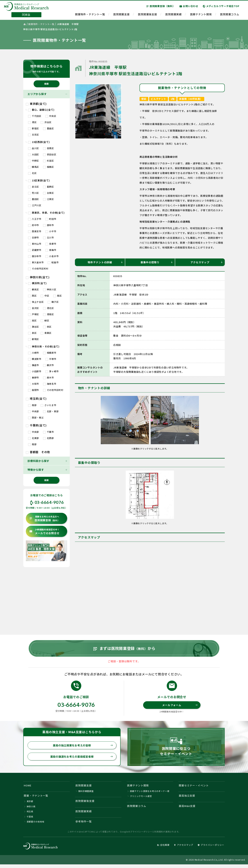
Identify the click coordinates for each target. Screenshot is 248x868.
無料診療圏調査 (86, 794)
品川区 (33, 148)
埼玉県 (30, 815)
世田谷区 (50, 154)
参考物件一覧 (84, 825)
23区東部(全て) (39, 180)
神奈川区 (50, 289)
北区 (32, 173)
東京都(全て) (36, 104)
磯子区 (53, 302)
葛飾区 (48, 187)
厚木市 (48, 378)
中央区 (51, 116)
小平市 (51, 231)
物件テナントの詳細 (105, 262)
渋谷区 (46, 122)
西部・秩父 (36, 418)
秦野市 (33, 378)
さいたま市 (48, 405)
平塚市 (51, 359)
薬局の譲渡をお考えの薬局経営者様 (81, 759)
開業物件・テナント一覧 (90, 15)
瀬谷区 (33, 327)
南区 (57, 296)
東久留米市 (36, 262)
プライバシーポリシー (141, 835)
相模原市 (50, 353)
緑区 (45, 320)
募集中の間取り (157, 262)
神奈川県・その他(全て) (44, 346)
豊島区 (48, 128)
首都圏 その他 (38, 452)
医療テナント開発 (201, 15)
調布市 (48, 225)
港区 (32, 122)
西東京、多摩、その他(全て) (46, 213)
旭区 (32, 320)
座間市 (33, 390)
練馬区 (33, 167)
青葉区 (46, 333)
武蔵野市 (35, 250)
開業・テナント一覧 (36, 798)
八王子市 (35, 219)
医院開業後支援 (147, 15)
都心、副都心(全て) (41, 110)
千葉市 (48, 432)
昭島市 (53, 262)
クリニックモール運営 (141, 799)
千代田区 (35, 116)
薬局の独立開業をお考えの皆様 (82, 747)
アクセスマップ (207, 262)
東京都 (30, 804)
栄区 (47, 327)
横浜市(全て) (37, 283)
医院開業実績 (174, 15)
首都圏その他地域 (35, 825)
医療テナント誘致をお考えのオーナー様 (150, 794)
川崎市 (33, 353)
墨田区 (33, 199)
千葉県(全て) (36, 425)
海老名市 (50, 384)
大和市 (33, 384)
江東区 (48, 199)
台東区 (48, 193)
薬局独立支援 (187, 798)
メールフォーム (180, 707)
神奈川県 (31, 809)
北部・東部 (51, 411)
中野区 (33, 161)
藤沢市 (48, 365)
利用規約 (159, 835)
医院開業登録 (45, 519)
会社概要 (163, 848)
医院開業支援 (122, 15)
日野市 (33, 238)
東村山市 (35, 244)
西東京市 (35, 231)
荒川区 (33, 193)
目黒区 (48, 148)
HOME (28, 788)
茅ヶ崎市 (52, 371)
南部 (32, 405)
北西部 (48, 438)
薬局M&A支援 (187, 809)
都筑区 (33, 339)
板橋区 (48, 167)
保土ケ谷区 (36, 302)
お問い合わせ (189, 7)
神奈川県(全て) (38, 277)
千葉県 (30, 820)
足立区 (33, 187)
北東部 (33, 438)
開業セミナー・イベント (194, 788)
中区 (45, 296)
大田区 (33, 154)
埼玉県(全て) (36, 398)
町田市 (51, 219)
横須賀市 (35, 359)
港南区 (48, 314)
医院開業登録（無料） (161, 7)
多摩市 (51, 244)
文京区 (33, 135)
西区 (32, 296)
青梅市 (51, 250)
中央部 (33, 411)
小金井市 (52, 256)
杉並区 (48, 161)
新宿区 (33, 128)
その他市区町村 (38, 269)
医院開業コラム (230, 15)
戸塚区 (33, 314)
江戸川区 (35, 205)
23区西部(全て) (39, 142)
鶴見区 (33, 289)
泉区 (32, 333)
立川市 (48, 238)
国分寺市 (35, 256)
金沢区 (33, 308)
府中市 (33, 225)
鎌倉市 (33, 365)
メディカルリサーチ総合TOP (221, 7)
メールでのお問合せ (44, 532)
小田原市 (35, 371)
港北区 (48, 308)
